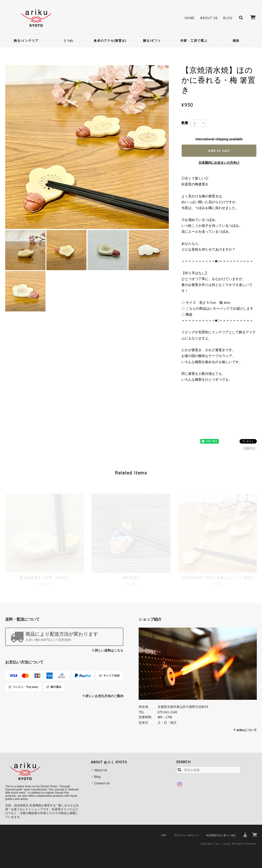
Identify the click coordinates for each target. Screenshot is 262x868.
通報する (250, 448)
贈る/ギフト (152, 41)
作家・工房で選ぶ (194, 41)
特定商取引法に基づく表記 (221, 835)
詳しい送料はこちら (109, 650)
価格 (236, 41)
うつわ (68, 41)
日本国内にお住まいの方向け (219, 163)
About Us (209, 18)
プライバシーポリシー (186, 835)
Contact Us (102, 783)
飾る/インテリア (26, 41)
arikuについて (247, 730)
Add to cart (219, 151)
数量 (185, 123)
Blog (228, 18)
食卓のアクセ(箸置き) (110, 41)
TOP (164, 835)
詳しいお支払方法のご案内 (104, 696)
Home (190, 18)
